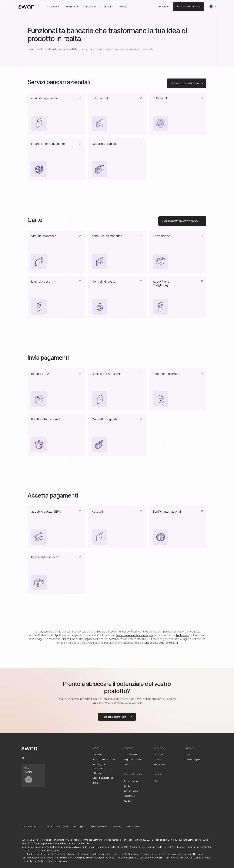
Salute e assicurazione (103, 778)
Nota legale (79, 827)
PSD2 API (128, 801)
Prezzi (126, 764)
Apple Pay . (182, 635)
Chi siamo (158, 755)
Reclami (118, 827)
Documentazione (131, 781)
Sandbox (127, 786)
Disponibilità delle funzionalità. (161, 643)
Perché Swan (160, 764)
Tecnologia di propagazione (99, 766)
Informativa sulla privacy (58, 827)
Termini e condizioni (99, 827)
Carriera (158, 759)
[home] (26, 7)
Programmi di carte (132, 759)
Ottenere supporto (193, 759)
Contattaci (189, 755)
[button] (53, 7)
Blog (156, 781)
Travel (96, 783)
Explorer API (129, 796)
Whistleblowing (134, 827)
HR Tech (97, 773)
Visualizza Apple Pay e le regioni (135, 635)
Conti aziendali (130, 755)
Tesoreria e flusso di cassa (104, 759)
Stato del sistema (131, 791)
